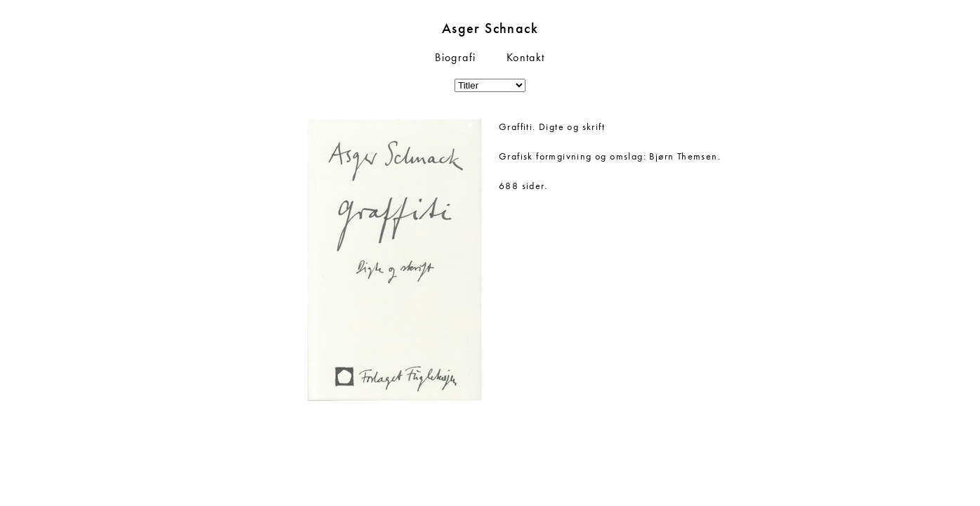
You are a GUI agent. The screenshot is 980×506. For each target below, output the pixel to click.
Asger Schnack (490, 28)
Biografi (455, 57)
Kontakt (526, 57)
